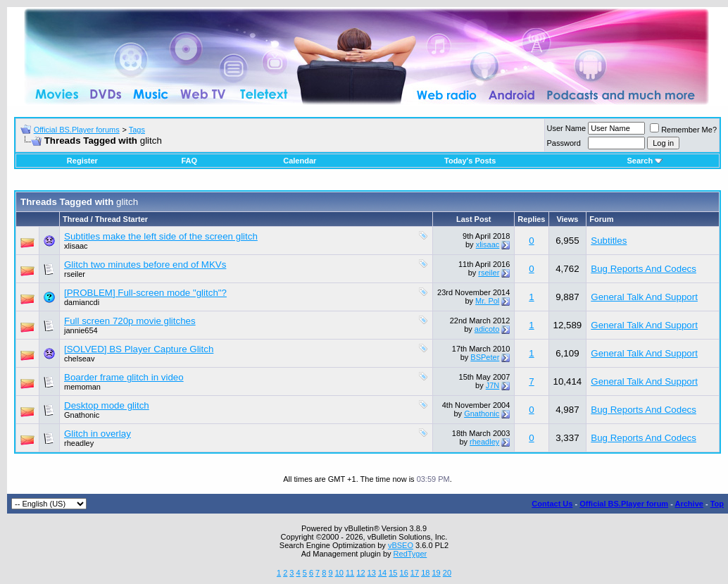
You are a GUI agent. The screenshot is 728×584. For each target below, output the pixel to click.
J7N (493, 385)
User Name (567, 128)
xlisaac (76, 246)
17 (415, 573)
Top (717, 504)
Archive (689, 504)
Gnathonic (82, 415)
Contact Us (552, 504)
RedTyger (410, 554)
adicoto (487, 329)
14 (382, 573)
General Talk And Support (644, 297)
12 (360, 573)
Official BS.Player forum (624, 504)
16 (404, 573)
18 (425, 573)
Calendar (300, 161)
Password (564, 143)
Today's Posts (470, 161)
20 (447, 573)
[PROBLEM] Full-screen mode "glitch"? (145, 293)
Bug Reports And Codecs (644, 269)
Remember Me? (683, 130)
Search (645, 161)
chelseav (79, 359)
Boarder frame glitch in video (124, 377)
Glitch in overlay (98, 434)
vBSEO (401, 545)
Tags (137, 130)
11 (350, 573)
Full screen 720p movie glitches (130, 321)
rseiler (75, 274)
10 (339, 573)
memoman (82, 387)
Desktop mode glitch (107, 405)
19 (436, 573)
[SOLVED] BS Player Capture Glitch (139, 349)
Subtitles (609, 241)
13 (372, 573)
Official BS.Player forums (77, 130)
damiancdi (82, 302)
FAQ (189, 161)
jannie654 (81, 330)
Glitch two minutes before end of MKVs (145, 265)
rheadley (79, 443)
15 (393, 573)
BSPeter (485, 357)
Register (82, 161)
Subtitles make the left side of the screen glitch (161, 236)
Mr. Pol (487, 301)
